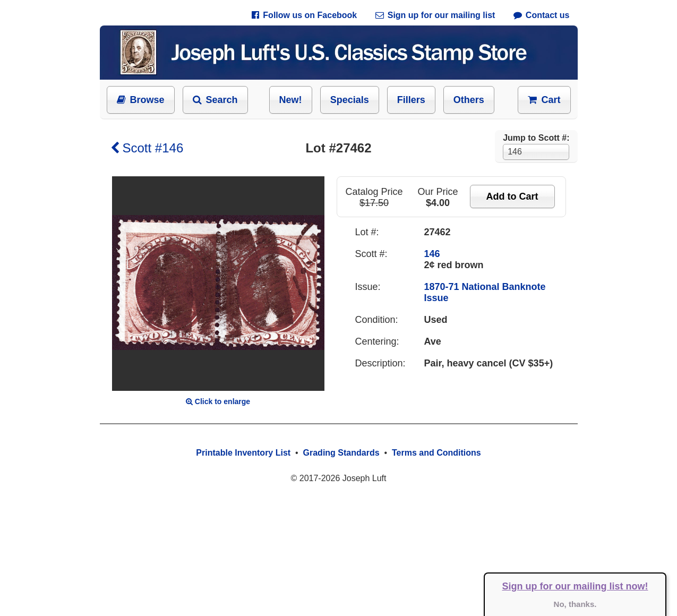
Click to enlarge (218, 401)
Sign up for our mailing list (435, 15)
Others (469, 100)
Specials (350, 100)
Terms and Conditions (436, 453)
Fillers (411, 100)
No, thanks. (575, 604)
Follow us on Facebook (304, 15)
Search (215, 100)
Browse (141, 100)
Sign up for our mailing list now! (575, 586)
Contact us (542, 15)
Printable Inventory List (243, 453)
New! (291, 100)
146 (432, 254)
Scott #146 (147, 148)
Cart (544, 100)
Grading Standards (341, 453)
